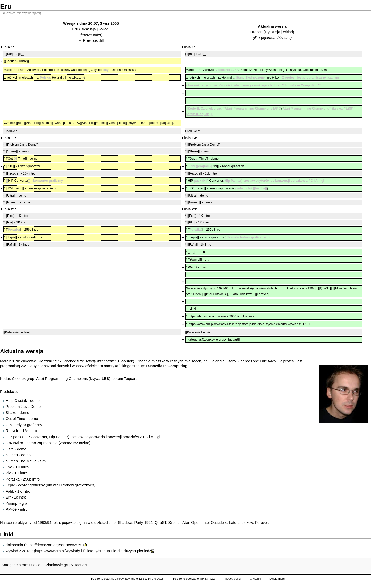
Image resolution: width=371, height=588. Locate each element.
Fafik (10, 491)
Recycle (12, 431)
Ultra (10, 449)
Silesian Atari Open (184, 523)
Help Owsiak (16, 401)
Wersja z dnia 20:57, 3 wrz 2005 (91, 23)
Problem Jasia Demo (23, 407)
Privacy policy (232, 579)
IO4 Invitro (14, 443)
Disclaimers (277, 579)
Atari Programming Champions (62, 379)
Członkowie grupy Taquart (65, 565)
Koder (5, 379)
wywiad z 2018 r (19, 551)
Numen (12, 455)
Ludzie (35, 565)
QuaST (160, 523)
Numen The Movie (21, 461)
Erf (8, 497)
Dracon (256, 32)
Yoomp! (12, 503)
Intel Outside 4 (215, 523)
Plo (8, 473)
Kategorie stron (14, 565)
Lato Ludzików (241, 523)
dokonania (14, 545)
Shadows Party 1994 (135, 523)
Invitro (84, 443)
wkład (104, 29)
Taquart (130, 379)
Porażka (13, 479)
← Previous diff (91, 40)
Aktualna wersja (272, 26)
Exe (9, 467)
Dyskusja (88, 29)
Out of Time (15, 419)
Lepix (10, 485)
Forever (262, 523)
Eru (75, 29)
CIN (9, 425)
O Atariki (255, 579)
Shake (11, 413)
